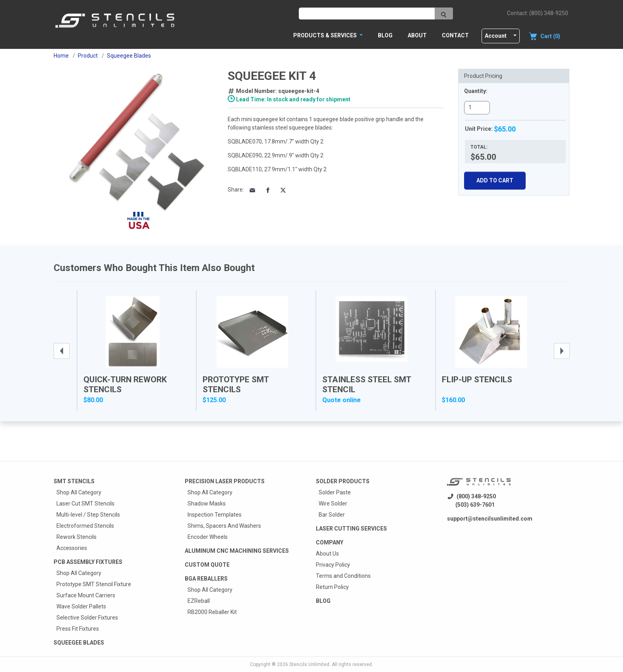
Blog (385, 35)
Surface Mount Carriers (86, 595)
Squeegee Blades (79, 643)
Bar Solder (332, 515)
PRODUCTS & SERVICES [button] (326, 35)
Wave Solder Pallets (81, 606)
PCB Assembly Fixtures (88, 562)
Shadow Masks (207, 504)
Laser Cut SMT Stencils (85, 504)
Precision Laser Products (225, 481)
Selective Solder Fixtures (87, 618)
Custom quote (207, 565)
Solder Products (343, 481)
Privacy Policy (333, 565)
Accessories (72, 548)
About (417, 35)
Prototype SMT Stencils (236, 384)
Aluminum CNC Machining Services (237, 551)
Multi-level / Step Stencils (88, 515)
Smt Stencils (74, 481)
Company (330, 542)
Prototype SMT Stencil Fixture (94, 584)
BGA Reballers (206, 579)
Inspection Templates (215, 515)
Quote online (341, 400)
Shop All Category (79, 492)
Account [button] (496, 36)
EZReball (199, 601)
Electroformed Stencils (85, 526)
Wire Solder (333, 504)
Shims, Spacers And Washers (224, 526)
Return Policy (332, 587)
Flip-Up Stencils (477, 380)
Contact (455, 35)
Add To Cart (495, 180)
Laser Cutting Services (351, 529)
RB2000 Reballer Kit (212, 612)
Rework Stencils (76, 537)
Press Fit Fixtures (78, 629)
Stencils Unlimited (309, 664)
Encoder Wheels (208, 537)
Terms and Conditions (343, 576)
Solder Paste (335, 492)
